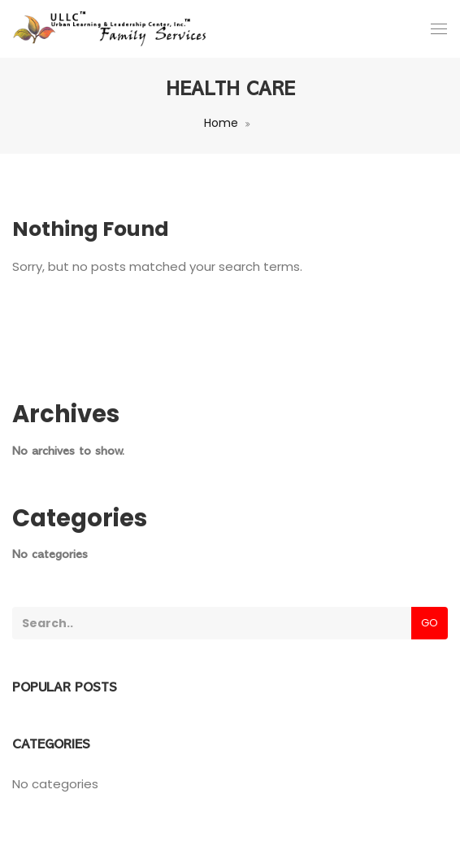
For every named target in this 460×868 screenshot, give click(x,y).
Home (221, 123)
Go (430, 623)
